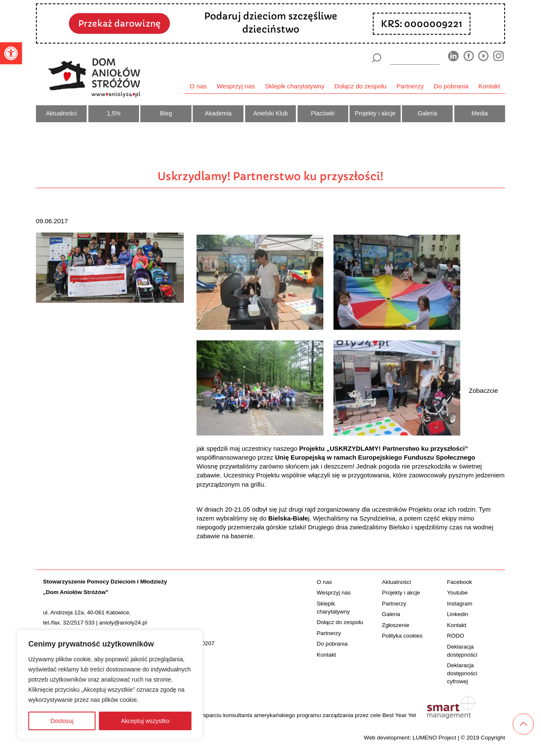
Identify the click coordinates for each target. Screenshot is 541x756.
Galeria (427, 113)
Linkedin (458, 614)
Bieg (166, 113)
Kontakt (489, 86)
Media (480, 113)
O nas (198, 86)
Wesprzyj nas (236, 86)
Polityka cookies (402, 636)
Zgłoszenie (395, 625)
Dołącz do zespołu (360, 86)
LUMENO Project (434, 738)
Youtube (458, 593)
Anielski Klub (270, 113)
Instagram (460, 604)
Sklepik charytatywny (294, 86)
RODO (456, 636)
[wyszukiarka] (415, 58)
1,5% (114, 113)
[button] (11, 53)
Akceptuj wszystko (145, 721)
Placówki (323, 113)
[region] (110, 685)
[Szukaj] (376, 58)
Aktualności (61, 113)
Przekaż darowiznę (119, 24)
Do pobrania (451, 86)
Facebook (460, 582)
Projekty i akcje (375, 113)
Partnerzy (410, 86)
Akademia (218, 113)
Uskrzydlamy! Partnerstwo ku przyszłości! (270, 176)
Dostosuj (62, 721)
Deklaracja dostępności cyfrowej (462, 673)
